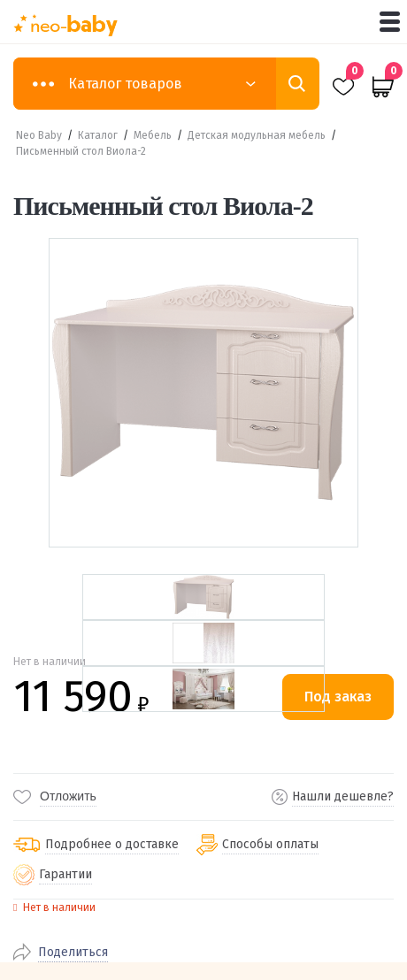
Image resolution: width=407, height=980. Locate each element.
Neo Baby (39, 135)
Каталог (98, 135)
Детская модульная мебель (257, 135)
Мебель (153, 135)
